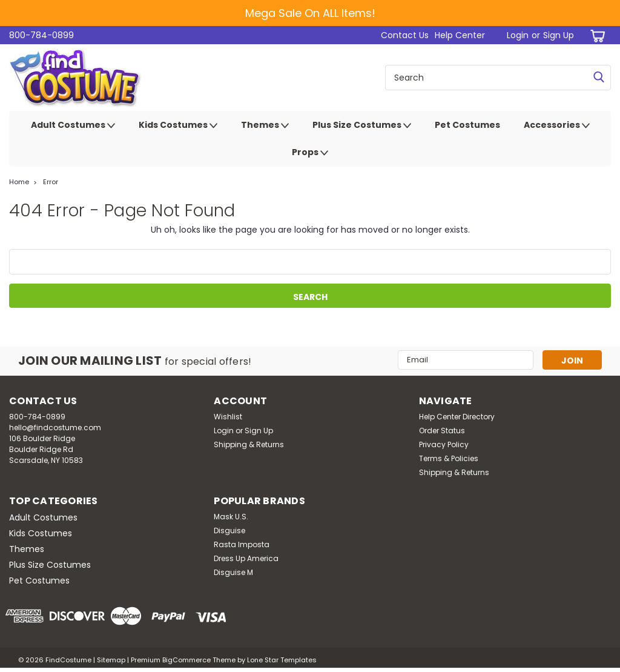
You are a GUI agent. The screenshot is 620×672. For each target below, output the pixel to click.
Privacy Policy (444, 444)
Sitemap (111, 660)
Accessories (557, 125)
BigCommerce (186, 660)
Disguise (229, 531)
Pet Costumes (467, 125)
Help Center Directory (457, 417)
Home (19, 182)
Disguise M (233, 572)
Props (310, 153)
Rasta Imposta (242, 544)
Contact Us (405, 35)
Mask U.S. (231, 517)
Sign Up (559, 35)
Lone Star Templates (282, 660)
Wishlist (228, 417)
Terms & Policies (449, 458)
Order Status (442, 431)
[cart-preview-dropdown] (595, 35)
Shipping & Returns (249, 444)
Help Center (460, 35)
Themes (265, 125)
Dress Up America (246, 558)
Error (51, 182)
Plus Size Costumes (362, 125)
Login (518, 35)
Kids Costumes (178, 125)
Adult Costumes (73, 125)
